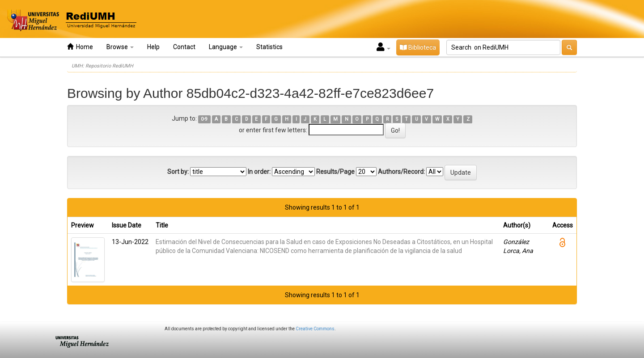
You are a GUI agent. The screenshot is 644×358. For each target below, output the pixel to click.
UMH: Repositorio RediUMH (102, 66)
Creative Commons (315, 329)
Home (80, 47)
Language (226, 47)
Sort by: (178, 172)
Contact (184, 47)
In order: (259, 172)
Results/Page (335, 172)
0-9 (204, 119)
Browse (120, 47)
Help (153, 47)
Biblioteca (418, 47)
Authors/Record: (401, 172)
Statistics (269, 47)
